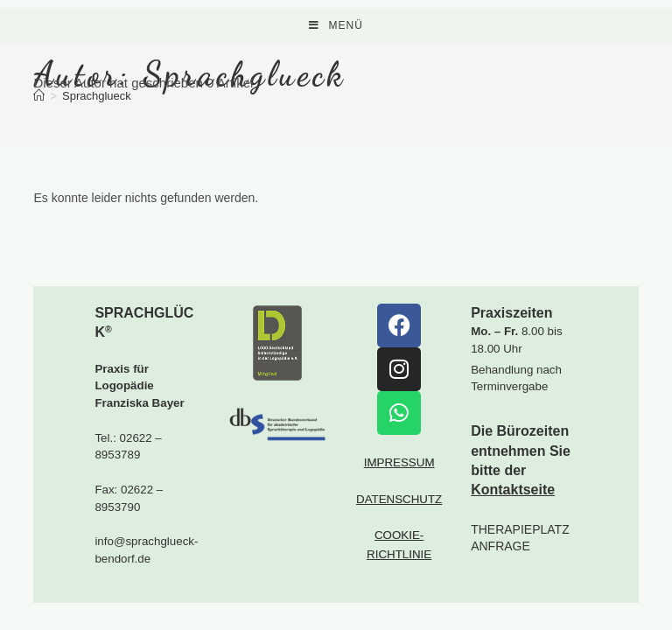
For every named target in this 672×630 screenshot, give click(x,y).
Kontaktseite (513, 518)
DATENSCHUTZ (399, 526)
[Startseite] (39, 96)
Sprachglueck (97, 96)
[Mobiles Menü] (336, 26)
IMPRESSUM (399, 490)
